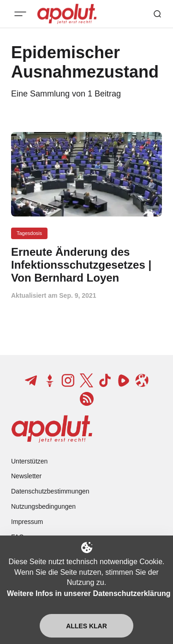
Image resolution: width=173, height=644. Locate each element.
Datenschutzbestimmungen (50, 491)
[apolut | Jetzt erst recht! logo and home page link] (52, 429)
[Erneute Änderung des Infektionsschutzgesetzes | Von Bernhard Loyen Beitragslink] (86, 265)
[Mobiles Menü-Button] (20, 14)
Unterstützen (29, 461)
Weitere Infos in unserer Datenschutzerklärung (89, 593)
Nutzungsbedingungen (43, 506)
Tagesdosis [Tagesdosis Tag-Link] (29, 233)
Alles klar (86, 626)
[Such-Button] (157, 14)
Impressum (27, 522)
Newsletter (26, 476)
